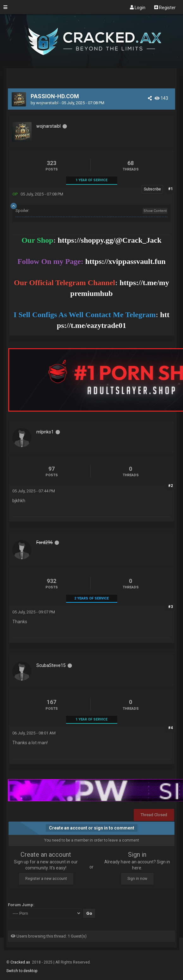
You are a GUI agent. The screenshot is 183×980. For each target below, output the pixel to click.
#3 (171, 607)
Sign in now (137, 879)
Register (165, 7)
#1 (171, 189)
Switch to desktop (22, 971)
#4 (171, 728)
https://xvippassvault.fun (125, 261)
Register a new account (46, 879)
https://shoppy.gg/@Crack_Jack (109, 240)
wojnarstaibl (47, 103)
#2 (171, 486)
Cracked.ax (21, 962)
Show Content (155, 211)
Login (138, 7)
